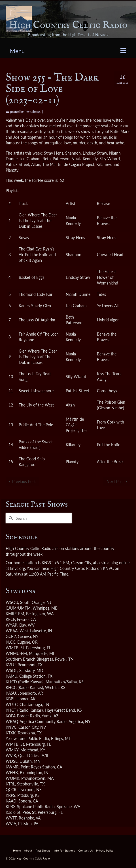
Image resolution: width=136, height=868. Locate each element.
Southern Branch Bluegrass (29, 659)
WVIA (11, 824)
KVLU (11, 665)
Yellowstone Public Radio (27, 739)
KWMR (12, 767)
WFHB (12, 773)
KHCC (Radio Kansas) (24, 687)
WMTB (12, 648)
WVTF (11, 818)
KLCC (10, 642)
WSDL (11, 670)
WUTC (12, 704)
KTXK (11, 733)
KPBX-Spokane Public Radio (30, 807)
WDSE (12, 761)
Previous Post (24, 482)
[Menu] (68, 51)
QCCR (11, 790)
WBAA (12, 631)
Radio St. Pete (18, 812)
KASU (11, 693)
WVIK (11, 756)
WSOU (12, 602)
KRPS (10, 795)
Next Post (115, 482)
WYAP (11, 625)
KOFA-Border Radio (23, 716)
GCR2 (11, 636)
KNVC (11, 727)
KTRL (10, 784)
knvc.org (18, 568)
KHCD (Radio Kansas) (25, 682)
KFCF (10, 619)
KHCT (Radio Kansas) (24, 710)
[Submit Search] (10, 518)
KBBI (10, 699)
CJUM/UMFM (18, 608)
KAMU (11, 676)
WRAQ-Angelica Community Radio (36, 721)
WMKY (12, 750)
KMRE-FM (15, 614)
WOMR (12, 778)
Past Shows (33, 112)
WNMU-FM (16, 653)
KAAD (11, 801)
